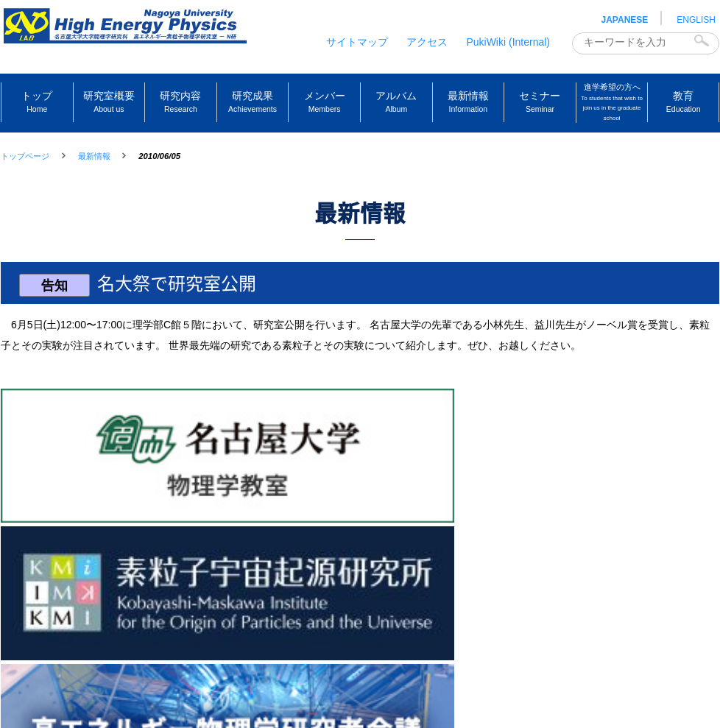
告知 (58, 304)
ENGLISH (696, 20)
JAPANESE (625, 20)
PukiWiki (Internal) (508, 42)
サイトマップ (357, 42)
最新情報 (94, 156)
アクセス (427, 42)
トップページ (25, 156)
